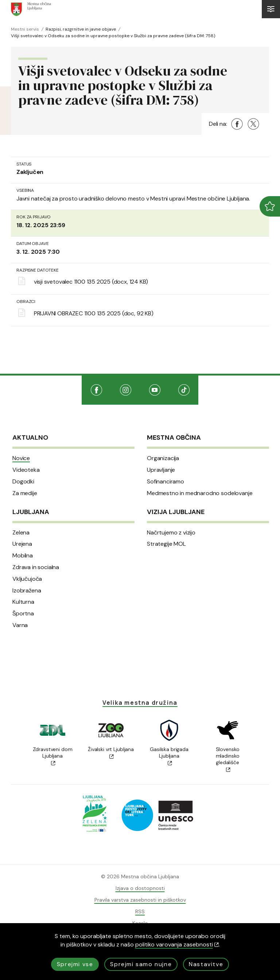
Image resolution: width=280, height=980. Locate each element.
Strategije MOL (166, 544)
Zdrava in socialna (36, 567)
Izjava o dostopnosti (140, 888)
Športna (23, 614)
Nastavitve (206, 964)
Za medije (25, 493)
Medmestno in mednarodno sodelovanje (200, 493)
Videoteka (26, 470)
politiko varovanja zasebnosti (177, 944)
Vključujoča (27, 579)
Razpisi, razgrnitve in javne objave (81, 29)
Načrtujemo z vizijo (171, 533)
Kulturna (23, 602)
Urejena (22, 544)
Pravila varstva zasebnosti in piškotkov (140, 900)
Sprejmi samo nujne (141, 964)
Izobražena (27, 591)
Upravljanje (161, 470)
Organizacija (163, 458)
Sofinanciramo (166, 482)
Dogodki (23, 482)
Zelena (21, 533)
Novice (21, 458)
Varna (20, 625)
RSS (140, 911)
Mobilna (23, 556)
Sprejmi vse (75, 964)
